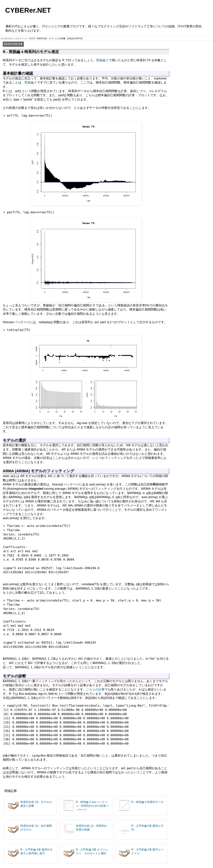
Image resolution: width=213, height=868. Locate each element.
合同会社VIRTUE (75, 39)
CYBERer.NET (28, 10)
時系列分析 (42, 39)
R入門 (32, 39)
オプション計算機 (57, 39)
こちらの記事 (95, 689)
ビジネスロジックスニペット (14, 39)
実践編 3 (102, 60)
